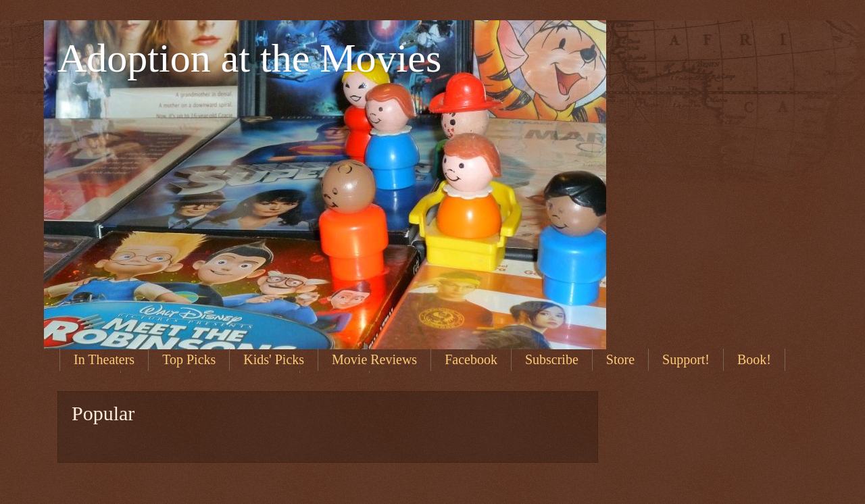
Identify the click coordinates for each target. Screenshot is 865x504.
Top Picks (189, 359)
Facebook (471, 359)
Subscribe (552, 359)
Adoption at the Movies (249, 58)
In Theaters (104, 359)
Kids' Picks (274, 359)
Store (620, 359)
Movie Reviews (374, 359)
